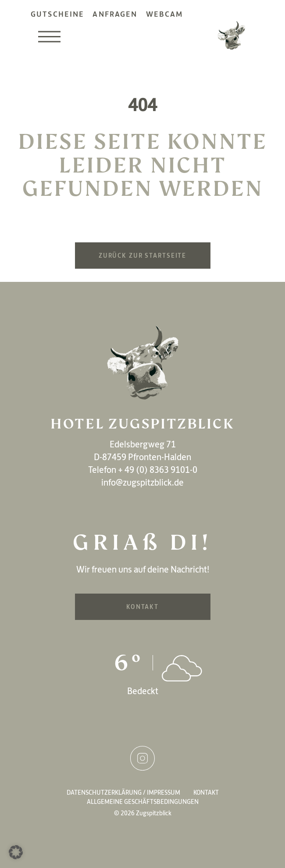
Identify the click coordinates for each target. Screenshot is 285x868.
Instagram (142, 758)
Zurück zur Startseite (142, 256)
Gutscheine (57, 14)
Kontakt (142, 607)
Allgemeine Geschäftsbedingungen (143, 802)
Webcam (165, 14)
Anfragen (115, 14)
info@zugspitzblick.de (142, 483)
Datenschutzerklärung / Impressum (123, 792)
